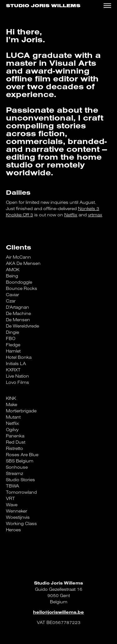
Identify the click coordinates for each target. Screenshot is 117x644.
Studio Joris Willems (43, 6)
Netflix (71, 215)
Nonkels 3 (89, 209)
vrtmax (95, 215)
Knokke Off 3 (19, 215)
